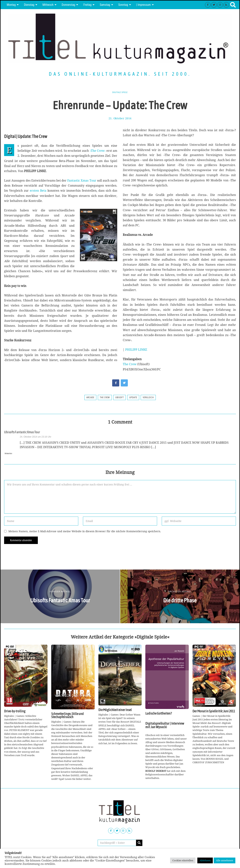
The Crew (130, 364)
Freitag (87, 5)
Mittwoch (48, 5)
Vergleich (148, 397)
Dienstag (29, 5)
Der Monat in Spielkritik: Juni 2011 (214, 711)
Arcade (90, 397)
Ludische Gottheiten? (159, 713)
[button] (139, 843)
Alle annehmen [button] (225, 860)
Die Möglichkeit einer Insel (115, 710)
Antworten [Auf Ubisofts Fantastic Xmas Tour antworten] (9, 453)
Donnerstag (68, 5)
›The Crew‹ (98, 151)
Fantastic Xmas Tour (82, 180)
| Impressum (143, 5)
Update (133, 397)
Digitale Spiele (120, 92)
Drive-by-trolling (15, 711)
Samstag (105, 5)
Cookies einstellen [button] (183, 860)
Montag (11, 5)
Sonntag (123, 5)
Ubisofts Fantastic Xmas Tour (22, 432)
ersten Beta (38, 191)
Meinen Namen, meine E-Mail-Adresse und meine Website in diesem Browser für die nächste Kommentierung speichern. (85, 531)
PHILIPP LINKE (136, 350)
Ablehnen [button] (205, 860)
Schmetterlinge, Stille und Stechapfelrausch (67, 716)
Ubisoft (120, 397)
